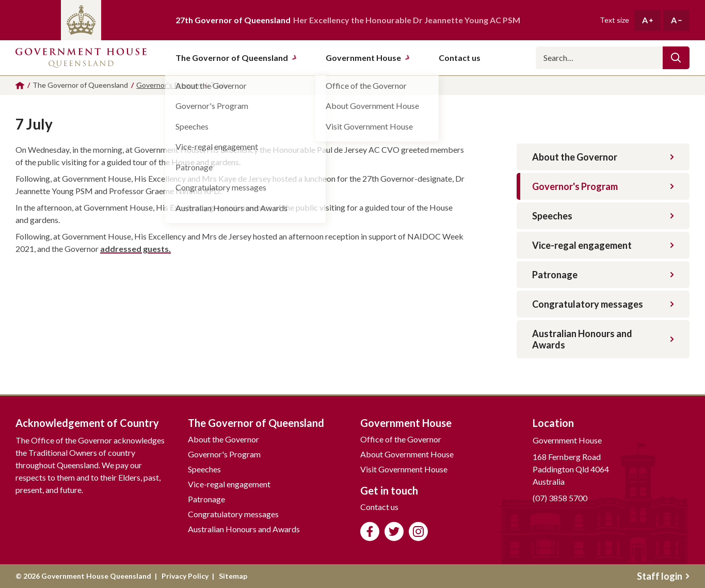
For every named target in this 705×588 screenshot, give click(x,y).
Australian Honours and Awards (603, 339)
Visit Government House (404, 469)
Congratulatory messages (603, 304)
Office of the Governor (401, 439)
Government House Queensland (81, 58)
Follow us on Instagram (418, 531)
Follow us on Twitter (394, 531)
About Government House (407, 454)
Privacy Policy (185, 576)
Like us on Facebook (370, 531)
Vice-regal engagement (603, 245)
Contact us (379, 507)
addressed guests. (135, 249)
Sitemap (233, 576)
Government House (368, 58)
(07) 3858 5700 (560, 498)
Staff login (663, 576)
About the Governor (603, 157)
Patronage (603, 275)
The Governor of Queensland (236, 58)
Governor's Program (603, 186)
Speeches (603, 216)
